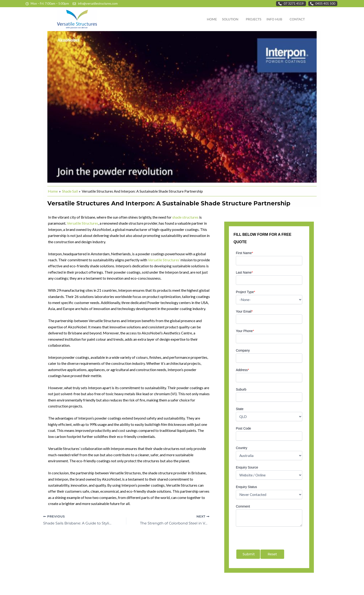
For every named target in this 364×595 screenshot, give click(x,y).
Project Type (245, 292)
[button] (231, 19)
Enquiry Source (247, 467)
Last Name (244, 272)
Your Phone (245, 331)
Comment (243, 506)
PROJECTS (254, 19)
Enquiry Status (246, 487)
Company (243, 350)
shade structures (185, 217)
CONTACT (297, 19)
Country (242, 448)
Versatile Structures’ (164, 260)
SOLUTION (230, 19)
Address (242, 370)
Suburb (241, 389)
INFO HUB (274, 19)
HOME (212, 19)
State (240, 409)
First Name (244, 253)
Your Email (244, 311)
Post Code (243, 428)
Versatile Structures (83, 223)
